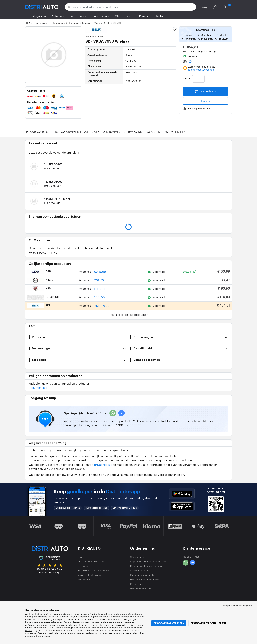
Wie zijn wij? (137, 557)
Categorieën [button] (38, 16)
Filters (129, 16)
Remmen (145, 16)
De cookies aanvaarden (169, 623)
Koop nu (206, 101)
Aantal (187, 79)
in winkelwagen (206, 91)
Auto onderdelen (62, 16)
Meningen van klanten (143, 575)
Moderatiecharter (141, 588)
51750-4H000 (43, 253)
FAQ (166, 132)
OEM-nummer (111, 132)
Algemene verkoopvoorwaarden (149, 561)
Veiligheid (178, 132)
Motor (160, 16)
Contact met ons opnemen (146, 566)
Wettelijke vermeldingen (145, 579)
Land (81, 557)
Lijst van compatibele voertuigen (77, 132)
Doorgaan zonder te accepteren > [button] (238, 606)
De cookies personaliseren (208, 623)
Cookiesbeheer (139, 570)
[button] (205, 7)
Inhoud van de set (38, 132)
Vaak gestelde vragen (90, 575)
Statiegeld (84, 579)
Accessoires (102, 16)
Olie (117, 16)
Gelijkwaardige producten (142, 132)
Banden (83, 16)
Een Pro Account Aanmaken (94, 570)
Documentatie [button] (38, 388)
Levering (83, 566)
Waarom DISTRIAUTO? (91, 561)
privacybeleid (103, 465)
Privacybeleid (138, 584)
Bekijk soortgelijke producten (128, 315)
